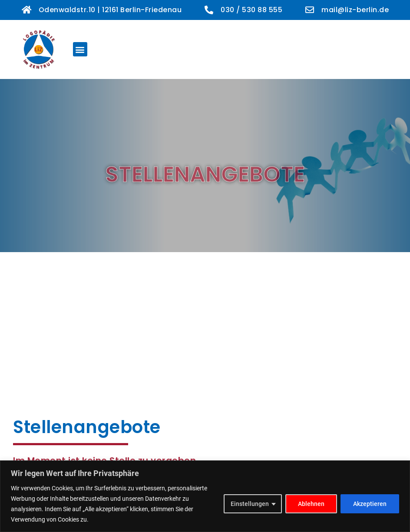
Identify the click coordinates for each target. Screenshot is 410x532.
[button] (80, 49)
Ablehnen (311, 504)
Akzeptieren (370, 504)
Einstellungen (250, 504)
